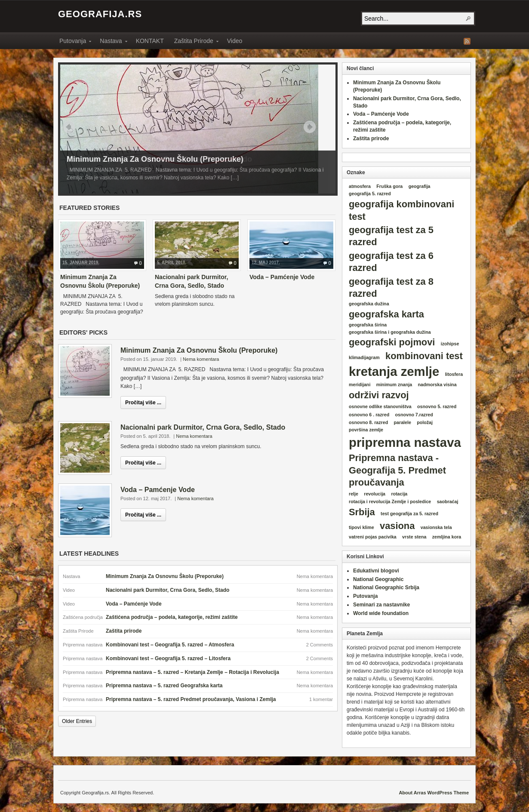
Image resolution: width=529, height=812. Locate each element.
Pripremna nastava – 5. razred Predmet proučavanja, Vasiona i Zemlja (191, 699)
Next (310, 127)
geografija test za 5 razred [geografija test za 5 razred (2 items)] (391, 236)
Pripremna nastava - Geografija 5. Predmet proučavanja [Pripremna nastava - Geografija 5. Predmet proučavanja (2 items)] (397, 470)
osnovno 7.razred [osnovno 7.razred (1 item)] (414, 415)
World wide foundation (381, 613)
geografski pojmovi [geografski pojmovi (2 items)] (392, 342)
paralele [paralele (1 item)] (403, 422)
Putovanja (73, 42)
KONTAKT (150, 41)
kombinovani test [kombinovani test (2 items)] (424, 356)
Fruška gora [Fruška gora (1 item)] (389, 186)
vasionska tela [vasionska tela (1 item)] (436, 527)
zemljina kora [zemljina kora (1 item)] (447, 537)
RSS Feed (467, 41)
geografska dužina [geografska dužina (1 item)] (369, 304)
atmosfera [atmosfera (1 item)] (360, 186)
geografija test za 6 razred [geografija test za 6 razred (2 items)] (391, 262)
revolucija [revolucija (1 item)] (375, 494)
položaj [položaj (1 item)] (425, 422)
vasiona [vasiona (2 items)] (397, 526)
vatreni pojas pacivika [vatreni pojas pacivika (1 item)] (373, 537)
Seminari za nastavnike (381, 605)
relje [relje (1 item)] (354, 494)
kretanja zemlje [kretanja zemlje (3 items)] (394, 371)
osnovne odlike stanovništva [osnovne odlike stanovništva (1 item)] (380, 406)
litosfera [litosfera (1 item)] (454, 374)
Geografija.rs (100, 14)
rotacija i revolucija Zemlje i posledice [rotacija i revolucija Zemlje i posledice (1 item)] (390, 501)
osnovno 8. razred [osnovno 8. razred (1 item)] (368, 422)
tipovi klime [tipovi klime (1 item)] (361, 527)
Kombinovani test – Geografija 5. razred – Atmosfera (170, 645)
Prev (69, 127)
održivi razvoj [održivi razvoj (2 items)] (379, 395)
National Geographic (378, 579)
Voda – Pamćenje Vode (282, 277)
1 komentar (321, 699)
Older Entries (77, 721)
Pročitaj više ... (143, 403)
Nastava (111, 42)
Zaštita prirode (124, 631)
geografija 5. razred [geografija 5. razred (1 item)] (370, 194)
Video (235, 41)
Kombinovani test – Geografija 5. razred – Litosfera (168, 658)
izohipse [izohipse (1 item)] (450, 344)
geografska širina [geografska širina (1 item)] (368, 325)
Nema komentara (201, 359)
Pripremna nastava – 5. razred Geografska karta (164, 686)
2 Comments (320, 645)
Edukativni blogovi (376, 571)
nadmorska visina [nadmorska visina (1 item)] (437, 384)
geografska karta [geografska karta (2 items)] (386, 314)
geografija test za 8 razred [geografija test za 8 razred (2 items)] (391, 288)
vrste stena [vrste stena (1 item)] (414, 537)
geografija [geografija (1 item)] (420, 186)
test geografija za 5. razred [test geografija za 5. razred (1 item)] (409, 514)
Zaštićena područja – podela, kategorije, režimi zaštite (172, 617)
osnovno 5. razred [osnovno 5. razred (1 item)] (437, 406)
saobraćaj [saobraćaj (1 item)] (448, 501)
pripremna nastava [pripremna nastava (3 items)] (405, 442)
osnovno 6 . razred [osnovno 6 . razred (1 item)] (369, 415)
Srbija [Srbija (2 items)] (362, 512)
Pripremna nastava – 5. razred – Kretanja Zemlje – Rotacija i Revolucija (192, 672)
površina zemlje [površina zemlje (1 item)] (366, 430)
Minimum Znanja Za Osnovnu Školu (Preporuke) (155, 159)
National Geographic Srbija (386, 587)
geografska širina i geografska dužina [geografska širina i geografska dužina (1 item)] (390, 332)
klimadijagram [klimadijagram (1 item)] (364, 357)
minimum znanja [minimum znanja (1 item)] (394, 384)
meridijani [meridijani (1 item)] (360, 384)
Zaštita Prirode (194, 42)
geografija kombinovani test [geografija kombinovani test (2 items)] (401, 210)
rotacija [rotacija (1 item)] (399, 494)
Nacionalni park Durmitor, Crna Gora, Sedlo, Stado (203, 427)
